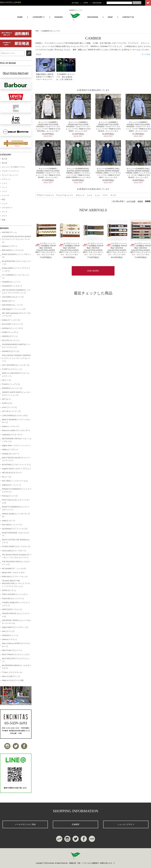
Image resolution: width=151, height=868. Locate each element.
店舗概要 (75, 824)
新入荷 (5, 159)
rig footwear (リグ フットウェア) (15, 529)
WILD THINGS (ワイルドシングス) (16, 654)
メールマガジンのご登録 (25, 824)
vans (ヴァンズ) (8, 631)
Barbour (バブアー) (9, 246)
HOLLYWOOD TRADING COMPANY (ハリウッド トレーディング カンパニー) (16, 358)
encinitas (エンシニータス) (12, 328)
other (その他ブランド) (11, 676)
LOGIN (86, 3)
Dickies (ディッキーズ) (11, 320)
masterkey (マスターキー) (12, 435)
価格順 (140, 201)
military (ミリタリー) (10, 450)
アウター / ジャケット (45, 195)
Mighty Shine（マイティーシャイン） (17, 445)
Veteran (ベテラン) (9, 639)
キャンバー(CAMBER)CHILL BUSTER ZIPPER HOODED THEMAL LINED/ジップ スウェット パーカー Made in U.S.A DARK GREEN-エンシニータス (78, 173)
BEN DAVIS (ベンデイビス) (13, 250)
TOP (37, 31)
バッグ (5, 204)
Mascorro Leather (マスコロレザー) (16, 430)
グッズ (113, 195)
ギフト (5, 216)
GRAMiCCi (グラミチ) (11, 351)
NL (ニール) (6, 477)
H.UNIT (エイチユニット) (12, 369)
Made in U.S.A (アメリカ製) (13, 680)
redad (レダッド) (8, 521)
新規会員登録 (97, 3)
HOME (20, 17)
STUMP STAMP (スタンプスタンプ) (16, 546)
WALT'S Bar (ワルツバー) (12, 650)
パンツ (105, 195)
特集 (4, 220)
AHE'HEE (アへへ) (9, 232)
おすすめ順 (131, 201)
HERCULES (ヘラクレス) (12, 609)
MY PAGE (75, 3)
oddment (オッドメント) (11, 485)
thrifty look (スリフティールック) (15, 576)
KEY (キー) (6, 399)
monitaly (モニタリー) (10, 454)
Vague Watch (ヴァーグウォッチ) (15, 627)
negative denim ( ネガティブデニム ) (16, 469)
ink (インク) (6, 380)
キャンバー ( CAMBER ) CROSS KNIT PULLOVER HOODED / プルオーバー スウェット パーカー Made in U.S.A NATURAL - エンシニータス (48, 127)
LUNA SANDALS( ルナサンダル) (15, 415)
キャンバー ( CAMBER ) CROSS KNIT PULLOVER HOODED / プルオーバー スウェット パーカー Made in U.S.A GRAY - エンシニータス (78, 127)
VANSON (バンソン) (10, 635)
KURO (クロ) (7, 403)
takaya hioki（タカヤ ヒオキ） (14, 572)
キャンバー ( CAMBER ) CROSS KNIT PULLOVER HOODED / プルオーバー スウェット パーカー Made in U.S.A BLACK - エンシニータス (108, 127)
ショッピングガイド (126, 824)
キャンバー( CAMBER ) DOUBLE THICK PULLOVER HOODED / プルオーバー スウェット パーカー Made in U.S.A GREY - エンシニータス (138, 127)
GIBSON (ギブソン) (10, 336)
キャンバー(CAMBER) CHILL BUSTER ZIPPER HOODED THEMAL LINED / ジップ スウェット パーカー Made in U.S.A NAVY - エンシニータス (108, 173)
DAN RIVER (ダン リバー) (12, 305)
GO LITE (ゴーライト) (11, 340)
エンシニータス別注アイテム (13, 167)
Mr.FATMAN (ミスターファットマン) (16, 465)
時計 (4, 199)
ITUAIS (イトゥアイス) (11, 384)
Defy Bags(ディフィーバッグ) (14, 309)
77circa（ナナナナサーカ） (13, 672)
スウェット (80, 195)
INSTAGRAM (93, 17)
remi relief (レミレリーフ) (12, 525)
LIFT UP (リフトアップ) (11, 411)
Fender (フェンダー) (10, 332)
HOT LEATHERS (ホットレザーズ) (16, 365)
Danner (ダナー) (8, 301)
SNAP (110, 17)
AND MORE (93, 271)
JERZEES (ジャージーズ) (12, 388)
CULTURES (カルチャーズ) (13, 297)
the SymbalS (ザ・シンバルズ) (14, 568)
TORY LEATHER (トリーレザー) (15, 594)
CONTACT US (128, 17)
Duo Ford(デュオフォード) (12, 324)
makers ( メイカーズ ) (11, 426)
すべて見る (146, 54)
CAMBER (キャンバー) (51, 31)
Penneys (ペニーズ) (10, 496)
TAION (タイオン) (9, 590)
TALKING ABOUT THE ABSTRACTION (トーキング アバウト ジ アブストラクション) (16, 583)
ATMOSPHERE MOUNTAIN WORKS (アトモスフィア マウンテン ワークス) (16, 239)
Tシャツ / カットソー (65, 195)
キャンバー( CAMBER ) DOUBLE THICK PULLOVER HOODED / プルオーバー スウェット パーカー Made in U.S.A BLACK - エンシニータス (48, 173)
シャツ (90, 195)
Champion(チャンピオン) (12, 286)
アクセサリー (7, 208)
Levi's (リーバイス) (9, 407)
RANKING (59, 17)
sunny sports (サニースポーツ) (14, 551)
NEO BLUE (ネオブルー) (12, 473)
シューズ (5, 195)
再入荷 (5, 163)
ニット (97, 195)
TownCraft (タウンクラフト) (13, 598)
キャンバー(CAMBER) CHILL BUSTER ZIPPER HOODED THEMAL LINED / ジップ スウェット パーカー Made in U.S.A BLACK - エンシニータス (138, 173)
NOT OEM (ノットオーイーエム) (15, 481)
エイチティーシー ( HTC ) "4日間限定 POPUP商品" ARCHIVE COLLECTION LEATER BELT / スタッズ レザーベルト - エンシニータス (46, 249)
